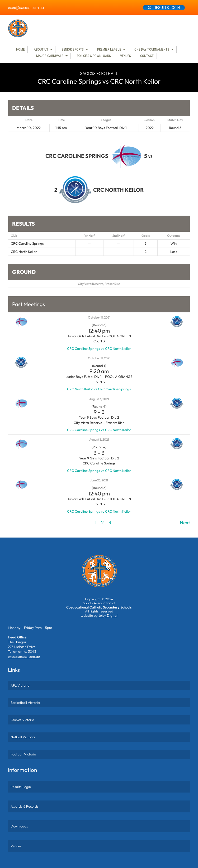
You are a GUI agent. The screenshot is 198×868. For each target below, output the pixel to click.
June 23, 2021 (99, 480)
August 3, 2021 (99, 399)
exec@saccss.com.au (26, 8)
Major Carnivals (50, 56)
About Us (41, 49)
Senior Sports (73, 49)
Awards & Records (25, 806)
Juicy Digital (108, 615)
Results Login (167, 8)
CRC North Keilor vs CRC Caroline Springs (99, 389)
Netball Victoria (23, 737)
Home (20, 49)
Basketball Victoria (25, 703)
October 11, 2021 (99, 317)
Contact (147, 56)
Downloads (19, 826)
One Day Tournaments (152, 49)
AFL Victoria (20, 685)
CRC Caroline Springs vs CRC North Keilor (99, 348)
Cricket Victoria (22, 720)
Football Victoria (23, 754)
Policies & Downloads (94, 56)
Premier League (109, 49)
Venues (126, 56)
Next (185, 523)
